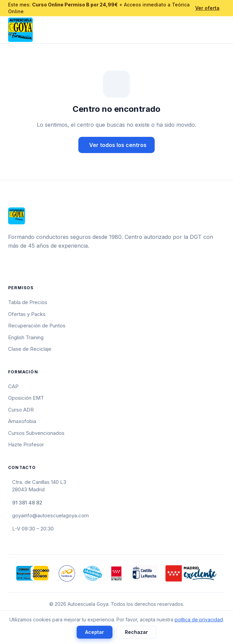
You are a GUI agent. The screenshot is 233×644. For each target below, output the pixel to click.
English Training (26, 337)
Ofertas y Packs (27, 314)
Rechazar (136, 632)
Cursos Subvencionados (36, 433)
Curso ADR (21, 410)
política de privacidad (199, 620)
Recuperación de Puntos (37, 326)
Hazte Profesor (26, 444)
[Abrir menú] (222, 30)
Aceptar (95, 632)
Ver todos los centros (118, 145)
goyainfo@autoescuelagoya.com (50, 515)
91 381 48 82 (27, 503)
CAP (13, 386)
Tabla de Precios (28, 302)
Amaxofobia (22, 421)
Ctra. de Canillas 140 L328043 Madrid (39, 486)
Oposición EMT (26, 398)
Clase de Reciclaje (30, 349)
